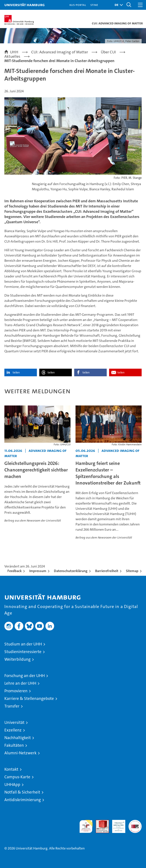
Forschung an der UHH (25, 676)
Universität (14, 722)
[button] (118, 5)
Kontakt (11, 769)
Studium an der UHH (23, 644)
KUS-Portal (78, 5)
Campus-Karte (17, 777)
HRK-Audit (116, 824)
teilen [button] (16, 372)
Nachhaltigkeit (18, 738)
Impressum (38, 571)
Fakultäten (14, 745)
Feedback (15, 571)
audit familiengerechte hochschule (86, 826)
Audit (100, 822)
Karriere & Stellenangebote (29, 698)
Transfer (12, 706)
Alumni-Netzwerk (20, 753)
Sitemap (132, 571)
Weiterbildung (17, 659)
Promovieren (16, 691)
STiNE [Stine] (94, 5)
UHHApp (12, 784)
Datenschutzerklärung (71, 571)
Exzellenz (13, 730)
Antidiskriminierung (23, 800)
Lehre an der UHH (20, 683)
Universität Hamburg (25, 5)
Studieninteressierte (23, 652)
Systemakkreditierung (135, 822)
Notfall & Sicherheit (22, 792)
